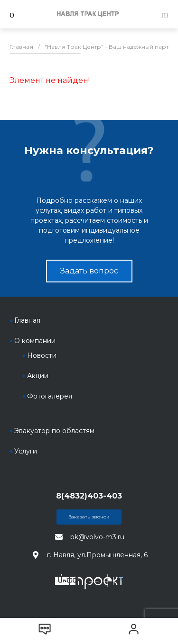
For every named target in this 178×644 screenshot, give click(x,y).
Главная (27, 320)
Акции (38, 376)
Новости (42, 355)
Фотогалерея (50, 396)
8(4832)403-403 (89, 496)
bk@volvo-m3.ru (97, 537)
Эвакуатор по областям (54, 431)
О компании (35, 341)
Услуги (26, 451)
